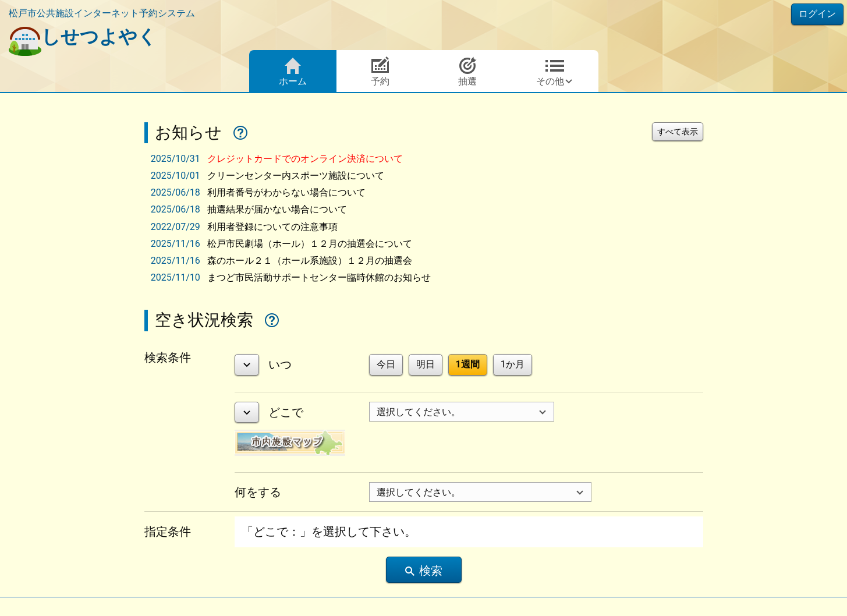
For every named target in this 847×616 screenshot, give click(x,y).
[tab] (426, 159)
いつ (280, 364)
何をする (258, 492)
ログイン (817, 14)
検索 (424, 571)
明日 (426, 364)
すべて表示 (678, 132)
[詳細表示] (247, 365)
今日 (386, 364)
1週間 (468, 364)
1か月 (513, 364)
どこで (286, 412)
